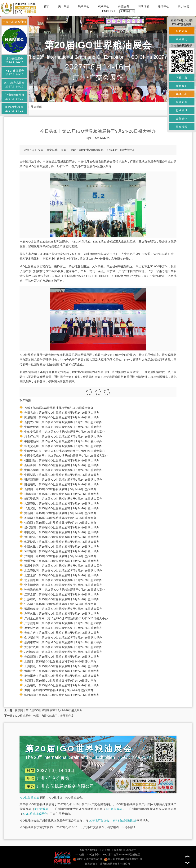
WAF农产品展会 (99, 820)
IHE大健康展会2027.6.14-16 (14, 73)
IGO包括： (81, 855)
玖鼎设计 (131, 850)
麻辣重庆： (31, 676)
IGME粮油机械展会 (35, 814)
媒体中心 (163, 6)
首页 (47, 6)
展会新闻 (36, 107)
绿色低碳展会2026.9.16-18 (14, 60)
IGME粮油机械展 (131, 855)
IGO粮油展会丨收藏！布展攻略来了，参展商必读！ (46, 716)
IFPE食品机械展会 (125, 820)
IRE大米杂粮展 (110, 855)
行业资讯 (182, 110)
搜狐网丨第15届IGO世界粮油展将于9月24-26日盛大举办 (49, 710)
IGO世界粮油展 (29, 797)
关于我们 (183, 6)
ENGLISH (109, 11)
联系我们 (119, 850)
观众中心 (104, 6)
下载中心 (182, 78)
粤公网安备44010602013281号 (123, 859)
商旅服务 (124, 6)
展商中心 (84, 6)
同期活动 (144, 6)
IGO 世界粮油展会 (89, 850)
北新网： (30, 661)
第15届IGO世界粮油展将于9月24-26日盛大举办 (63, 408)
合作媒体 (182, 118)
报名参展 (182, 31)
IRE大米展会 (114, 809)
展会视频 (182, 127)
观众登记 (182, 39)
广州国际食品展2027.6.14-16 (14, 97)
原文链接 (52, 150)
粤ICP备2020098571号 (88, 859)
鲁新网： (30, 681)
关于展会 (64, 6)
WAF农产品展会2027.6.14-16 (14, 85)
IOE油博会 (41, 809)
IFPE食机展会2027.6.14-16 (14, 109)
